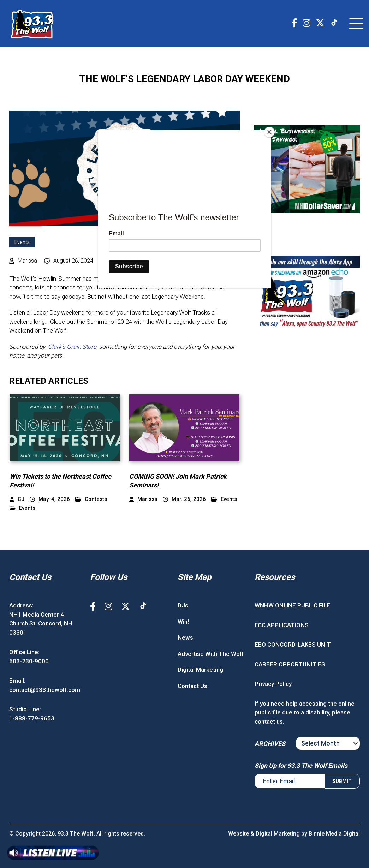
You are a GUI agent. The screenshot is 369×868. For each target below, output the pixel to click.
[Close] (269, 132)
